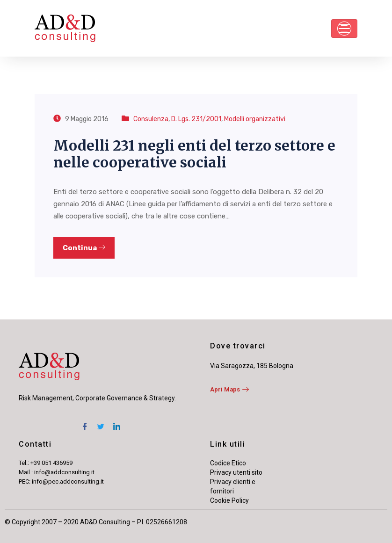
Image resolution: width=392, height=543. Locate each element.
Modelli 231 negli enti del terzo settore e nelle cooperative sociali (194, 154)
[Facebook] (85, 422)
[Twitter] (101, 422)
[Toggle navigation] (344, 29)
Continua (84, 248)
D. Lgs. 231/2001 (196, 119)
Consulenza (151, 119)
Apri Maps (229, 389)
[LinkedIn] (116, 422)
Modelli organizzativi (255, 119)
